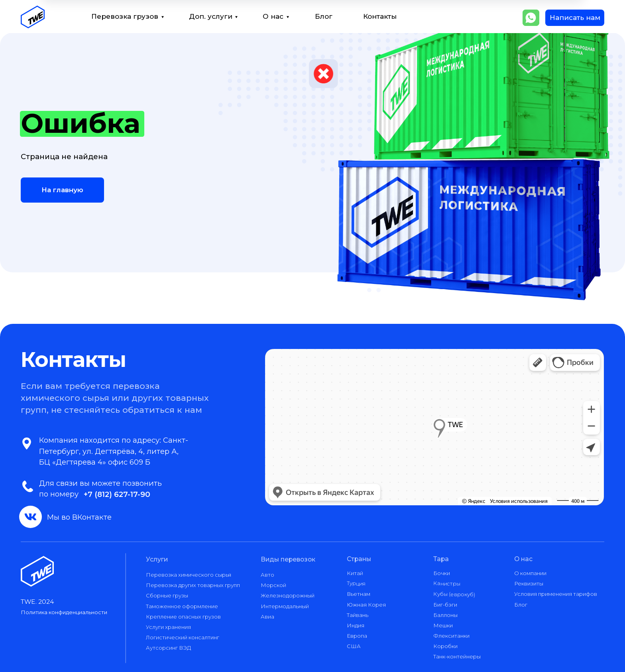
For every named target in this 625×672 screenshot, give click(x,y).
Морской (273, 585)
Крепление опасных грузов (183, 617)
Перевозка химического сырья (189, 575)
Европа (357, 636)
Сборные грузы (167, 595)
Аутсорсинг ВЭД (168, 648)
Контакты (380, 16)
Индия (356, 625)
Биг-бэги (445, 605)
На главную (62, 190)
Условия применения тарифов (556, 594)
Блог (324, 16)
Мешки (443, 625)
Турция (356, 584)
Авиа (267, 617)
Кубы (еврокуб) (454, 594)
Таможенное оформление (182, 606)
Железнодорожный (288, 595)
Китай (355, 573)
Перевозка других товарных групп (193, 585)
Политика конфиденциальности (64, 612)
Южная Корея (366, 605)
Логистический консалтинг (183, 637)
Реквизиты (529, 583)
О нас (273, 16)
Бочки (442, 573)
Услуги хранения (168, 627)
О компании (530, 573)
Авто (267, 575)
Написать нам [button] (575, 18)
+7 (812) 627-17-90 (117, 494)
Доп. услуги (211, 16)
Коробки (445, 646)
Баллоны (445, 615)
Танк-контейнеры (457, 656)
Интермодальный (285, 606)
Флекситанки (451, 636)
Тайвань (358, 615)
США (354, 646)
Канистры (447, 584)
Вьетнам (359, 594)
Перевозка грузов (125, 16)
